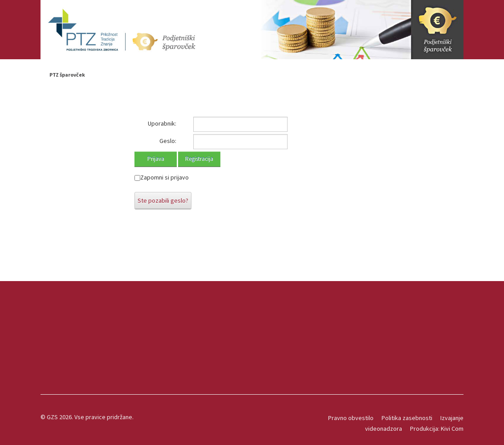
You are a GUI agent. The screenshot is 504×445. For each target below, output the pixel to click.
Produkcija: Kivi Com (437, 429)
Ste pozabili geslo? (163, 200)
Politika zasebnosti (407, 418)
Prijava (156, 159)
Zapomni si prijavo (165, 177)
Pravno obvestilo (351, 418)
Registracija (199, 159)
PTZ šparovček (67, 75)
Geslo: (168, 141)
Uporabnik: (162, 123)
